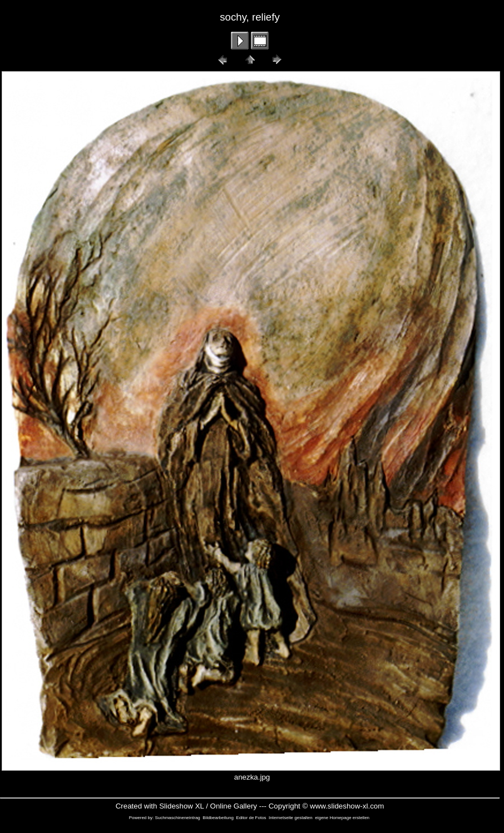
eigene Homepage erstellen (342, 818)
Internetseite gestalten (291, 818)
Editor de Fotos (251, 818)
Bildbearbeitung (218, 818)
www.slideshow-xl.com (347, 806)
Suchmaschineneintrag (177, 818)
